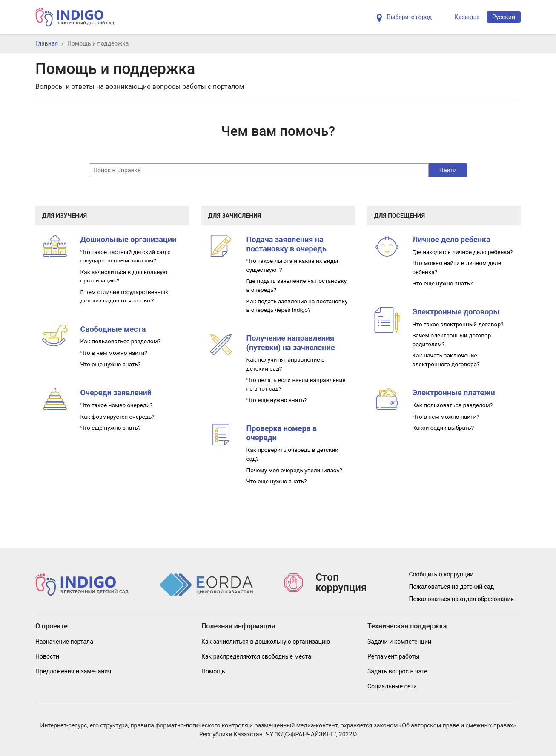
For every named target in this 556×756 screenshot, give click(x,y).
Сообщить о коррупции (441, 574)
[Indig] (75, 17)
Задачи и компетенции (399, 642)
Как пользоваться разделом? (121, 341)
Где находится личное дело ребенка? (463, 252)
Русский (504, 17)
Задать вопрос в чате (397, 671)
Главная (47, 43)
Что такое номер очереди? (117, 405)
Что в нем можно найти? (114, 353)
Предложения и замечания (73, 671)
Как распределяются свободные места (256, 656)
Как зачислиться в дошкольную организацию (266, 642)
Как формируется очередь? (118, 417)
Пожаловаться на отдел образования (462, 599)
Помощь (213, 671)
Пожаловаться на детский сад (452, 587)
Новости (47, 656)
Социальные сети (392, 686)
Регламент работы (393, 656)
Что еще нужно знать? (111, 364)
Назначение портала (64, 642)
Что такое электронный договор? (458, 324)
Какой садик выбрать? (443, 428)
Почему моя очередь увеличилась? (294, 470)
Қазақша (467, 17)
